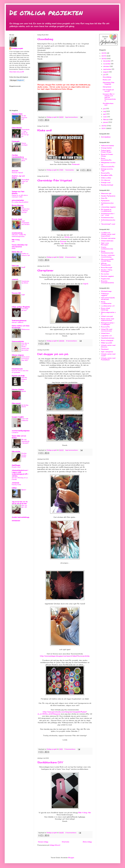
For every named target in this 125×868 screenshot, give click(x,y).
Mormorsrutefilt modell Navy (107, 260)
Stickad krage (106, 291)
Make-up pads (107, 343)
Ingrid (86, 284)
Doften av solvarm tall (26, 254)
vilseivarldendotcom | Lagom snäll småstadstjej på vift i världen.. (20, 473)
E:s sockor (105, 274)
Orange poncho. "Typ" (107, 170)
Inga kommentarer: (72, 117)
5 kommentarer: (70, 749)
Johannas (15, 483)
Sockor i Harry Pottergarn (107, 271)
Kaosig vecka (16, 485)
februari (106, 120)
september (107, 69)
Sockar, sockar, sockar (24, 455)
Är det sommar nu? (24, 117)
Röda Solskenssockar (107, 252)
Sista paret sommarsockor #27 (25, 359)
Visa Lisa (15, 266)
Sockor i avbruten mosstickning (108, 256)
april (105, 114)
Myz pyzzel (16, 403)
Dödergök (16, 141)
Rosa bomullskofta (106, 159)
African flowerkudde (106, 264)
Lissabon (15, 432)
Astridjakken (106, 137)
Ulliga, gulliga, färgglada (21, 307)
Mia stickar (16, 451)
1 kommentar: (70, 170)
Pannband (105, 349)
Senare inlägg (43, 842)
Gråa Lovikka (106, 178)
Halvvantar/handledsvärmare (108, 298)
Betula (24, 391)
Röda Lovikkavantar (106, 303)
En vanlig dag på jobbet (20, 202)
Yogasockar (105, 279)
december (107, 61)
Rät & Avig (16, 240)
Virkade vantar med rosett (108, 355)
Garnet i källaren (18, 322)
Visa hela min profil (17, 72)
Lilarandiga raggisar (108, 207)
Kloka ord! (45, 130)
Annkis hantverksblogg (20, 517)
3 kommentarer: (71, 257)
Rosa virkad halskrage (105, 309)
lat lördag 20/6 (25, 406)
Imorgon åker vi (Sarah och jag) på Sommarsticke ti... (109, 97)
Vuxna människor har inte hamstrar (20, 246)
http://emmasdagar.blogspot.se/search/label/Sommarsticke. (65, 656)
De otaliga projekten (46, 12)
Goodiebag (45, 39)
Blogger (71, 858)
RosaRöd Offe (107, 175)
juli (104, 75)
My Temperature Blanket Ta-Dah (26, 210)
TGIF (23, 295)
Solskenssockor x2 (107, 204)
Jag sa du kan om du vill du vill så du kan (20, 503)
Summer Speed (17, 173)
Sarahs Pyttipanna (108, 196)
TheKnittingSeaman (19, 321)
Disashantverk (17, 369)
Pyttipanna (105, 201)
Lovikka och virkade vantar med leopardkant (108, 234)
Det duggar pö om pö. (53, 354)
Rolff (23, 267)
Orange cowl (106, 182)
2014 (104, 56)
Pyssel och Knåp (18, 376)
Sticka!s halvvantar (108, 238)
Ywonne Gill (16, 293)
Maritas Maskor (18, 389)
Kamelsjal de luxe (25, 309)
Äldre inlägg (87, 842)
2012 (104, 126)
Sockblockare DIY (50, 762)
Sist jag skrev (24, 160)
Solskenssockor (107, 217)
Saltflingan (16, 465)
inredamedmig (17, 233)
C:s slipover (106, 180)
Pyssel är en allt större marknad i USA (20, 196)
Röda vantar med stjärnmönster (108, 320)
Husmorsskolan (18, 341)
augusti (106, 72)
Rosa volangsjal (107, 340)
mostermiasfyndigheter (21, 431)
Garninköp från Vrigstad (55, 180)
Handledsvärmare (108, 338)
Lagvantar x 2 (106, 336)
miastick (15, 279)
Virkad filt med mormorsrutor (107, 330)
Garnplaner (45, 270)
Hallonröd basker (108, 146)
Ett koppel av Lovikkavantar (106, 210)
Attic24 (15, 171)
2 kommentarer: (72, 341)
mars (105, 117)
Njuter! (24, 490)
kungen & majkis (18, 417)
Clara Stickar (17, 128)
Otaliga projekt (17, 48)
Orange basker (106, 148)
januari (106, 122)
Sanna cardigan (24, 144)
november (107, 64)
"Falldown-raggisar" (105, 294)
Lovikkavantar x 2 (108, 306)
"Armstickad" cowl (108, 224)
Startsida (65, 842)
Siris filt (104, 198)
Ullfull (14, 488)
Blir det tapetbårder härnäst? (25, 441)
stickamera (16, 521)
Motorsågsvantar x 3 (108, 313)
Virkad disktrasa (107, 241)
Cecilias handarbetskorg (18, 156)
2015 (104, 53)
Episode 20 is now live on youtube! (20, 371)
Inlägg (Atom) (55, 845)
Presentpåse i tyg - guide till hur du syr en (25, 133)
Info (13, 241)
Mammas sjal (106, 193)
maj (105, 111)
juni (105, 109)
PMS (14, 248)
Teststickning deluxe (25, 282)
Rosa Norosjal (107, 267)
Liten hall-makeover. (25, 420)
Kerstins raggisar (107, 276)
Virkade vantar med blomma (108, 346)
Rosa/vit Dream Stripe (107, 155)
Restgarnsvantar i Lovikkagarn (108, 324)
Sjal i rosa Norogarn (105, 244)
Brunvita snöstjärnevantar (107, 282)
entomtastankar (18, 200)
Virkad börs (105, 333)
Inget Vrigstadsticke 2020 (25, 223)
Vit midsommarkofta (108, 166)
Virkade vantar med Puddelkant (108, 359)
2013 (104, 59)
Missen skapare (18, 355)
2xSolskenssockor (108, 221)
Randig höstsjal (107, 185)
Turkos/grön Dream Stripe (106, 151)
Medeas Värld (17, 114)
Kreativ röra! (16, 467)
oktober (106, 66)
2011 (104, 128)
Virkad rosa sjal (107, 316)
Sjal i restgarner (107, 352)
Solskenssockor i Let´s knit (108, 214)
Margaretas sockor (108, 162)
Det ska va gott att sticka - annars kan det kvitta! (25, 347)
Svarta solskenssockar (107, 248)
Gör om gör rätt (24, 506)
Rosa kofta (105, 173)
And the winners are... (24, 379)
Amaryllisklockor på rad (25, 181)
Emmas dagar (17, 219)
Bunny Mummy (18, 205)
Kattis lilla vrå (17, 252)
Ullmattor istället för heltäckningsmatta (19, 236)
